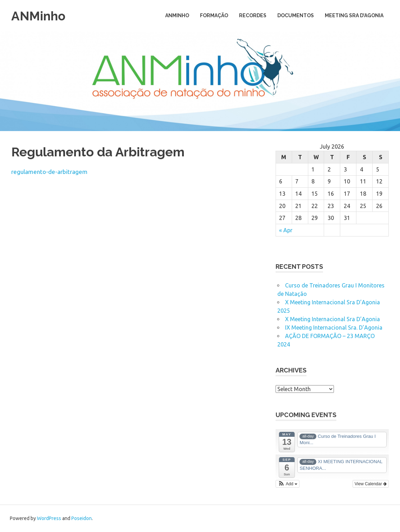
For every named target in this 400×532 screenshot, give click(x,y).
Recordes (253, 15)
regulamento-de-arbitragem (49, 172)
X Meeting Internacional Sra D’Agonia (333, 319)
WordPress (49, 518)
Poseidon (82, 518)
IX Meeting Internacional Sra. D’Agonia (334, 327)
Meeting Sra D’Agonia (354, 15)
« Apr (286, 230)
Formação (214, 15)
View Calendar (371, 484)
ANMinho (40, 16)
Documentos (296, 15)
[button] (288, 484)
